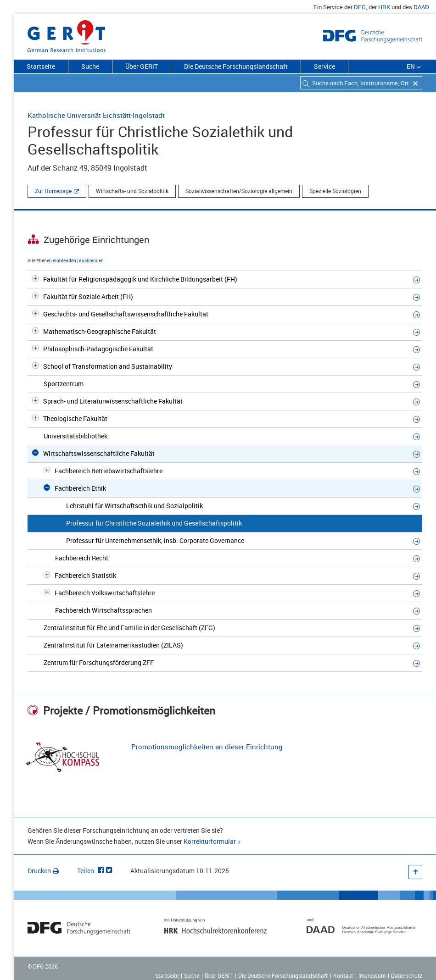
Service (324, 66)
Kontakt (343, 975)
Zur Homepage (53, 191)
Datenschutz (407, 975)
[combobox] (361, 83)
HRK (384, 7)
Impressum (372, 975)
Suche (90, 66)
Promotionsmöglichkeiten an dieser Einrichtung (207, 747)
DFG (360, 7)
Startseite (41, 66)
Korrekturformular (210, 841)
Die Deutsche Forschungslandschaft (236, 66)
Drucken (43, 871)
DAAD (421, 7)
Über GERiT (142, 66)
